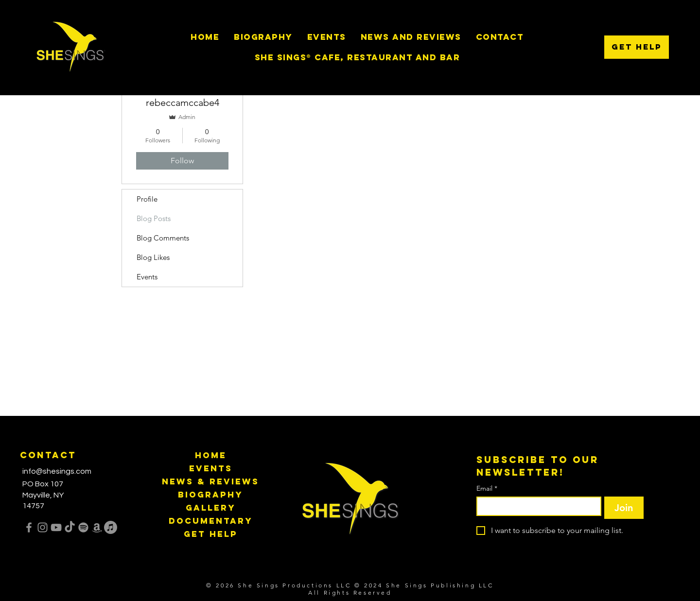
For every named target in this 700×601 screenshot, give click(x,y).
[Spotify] (83, 527)
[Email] (536, 506)
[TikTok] (70, 527)
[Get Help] (637, 47)
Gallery (211, 508)
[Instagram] (43, 527)
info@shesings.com (57, 471)
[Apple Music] (111, 527)
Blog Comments (163, 238)
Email (487, 489)
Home (211, 455)
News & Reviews (210, 481)
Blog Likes (153, 257)
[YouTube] (56, 527)
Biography (210, 495)
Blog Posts (154, 218)
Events (147, 277)
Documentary (211, 521)
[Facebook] (29, 527)
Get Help (211, 534)
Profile (147, 199)
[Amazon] (97, 527)
